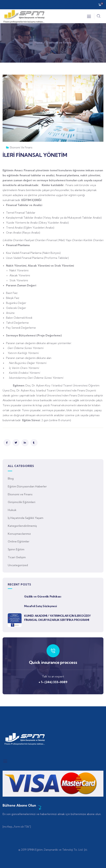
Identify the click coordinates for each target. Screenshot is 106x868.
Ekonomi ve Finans (59, 42)
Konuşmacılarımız (19, 534)
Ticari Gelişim (17, 557)
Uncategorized (18, 565)
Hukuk (12, 510)
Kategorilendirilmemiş (22, 526)
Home (39, 42)
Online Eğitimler (19, 541)
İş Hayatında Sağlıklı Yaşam (26, 518)
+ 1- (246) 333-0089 (53, 682)
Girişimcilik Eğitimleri (22, 502)
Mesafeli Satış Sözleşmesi (41, 606)
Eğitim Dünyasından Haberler (27, 486)
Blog (11, 478)
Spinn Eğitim (16, 549)
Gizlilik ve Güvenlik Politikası (43, 596)
